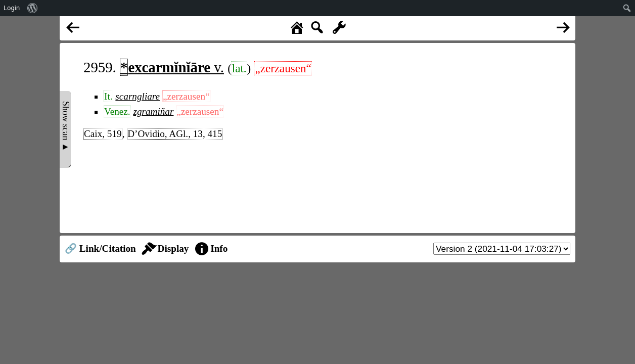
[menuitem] (33, 8)
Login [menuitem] (12, 8)
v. (172, 67)
